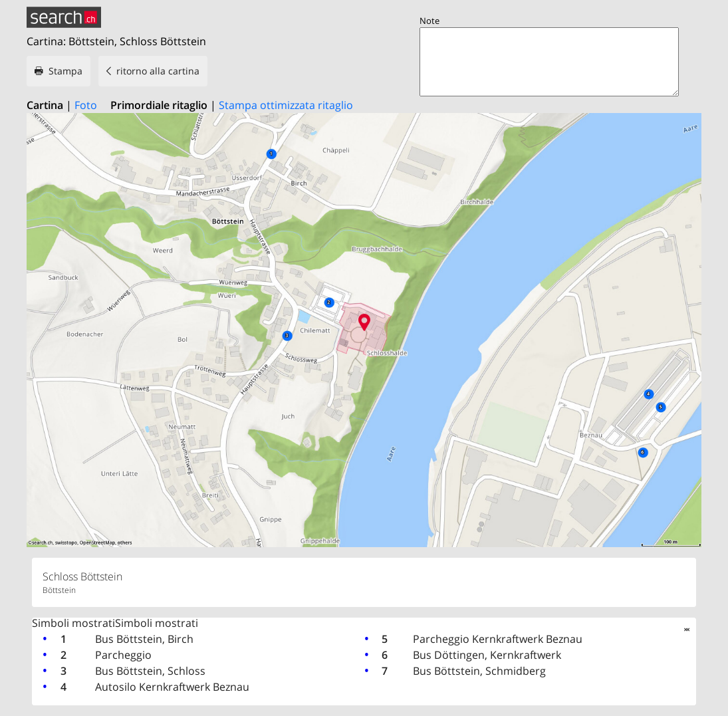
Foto (86, 105)
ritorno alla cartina (158, 71)
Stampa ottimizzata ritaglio (286, 105)
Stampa (65, 71)
